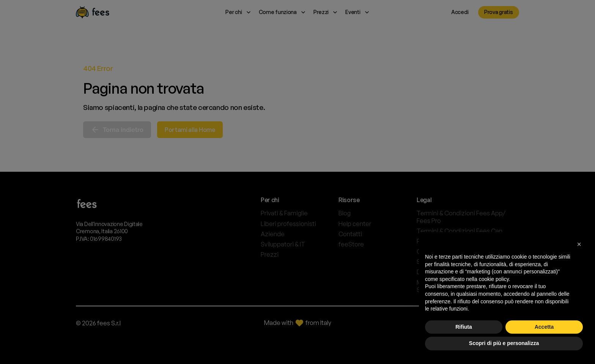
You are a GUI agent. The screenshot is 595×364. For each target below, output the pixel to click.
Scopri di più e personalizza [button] (504, 343)
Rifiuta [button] (464, 327)
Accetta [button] (544, 327)
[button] (579, 244)
